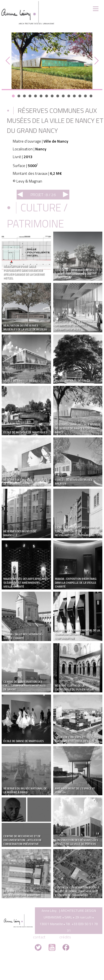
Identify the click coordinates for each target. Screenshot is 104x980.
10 (63, 96)
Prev (9, 61)
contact (39, 937)
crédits (65, 937)
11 (69, 96)
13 (80, 96)
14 (85, 96)
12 (74, 96)
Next (95, 61)
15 (91, 96)
